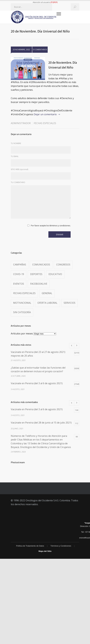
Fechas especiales (45, 123)
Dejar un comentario (45, 114)
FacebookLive (39, 284)
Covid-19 (19, 274)
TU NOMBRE (16, 143)
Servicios (69, 303)
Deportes (36, 274)
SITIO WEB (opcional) (19, 169)
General (47, 293)
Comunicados (41, 265)
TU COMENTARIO (18, 182)
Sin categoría (22, 312)
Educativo (55, 274)
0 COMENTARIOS (40, 50)
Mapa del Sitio (45, 551)
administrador (21, 123)
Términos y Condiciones (61, 546)
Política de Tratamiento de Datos (30, 546)
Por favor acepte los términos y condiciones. (51, 226)
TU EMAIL (15, 156)
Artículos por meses (22, 334)
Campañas (20, 265)
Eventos (19, 284)
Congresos (63, 265)
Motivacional (22, 303)
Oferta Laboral (47, 303)
